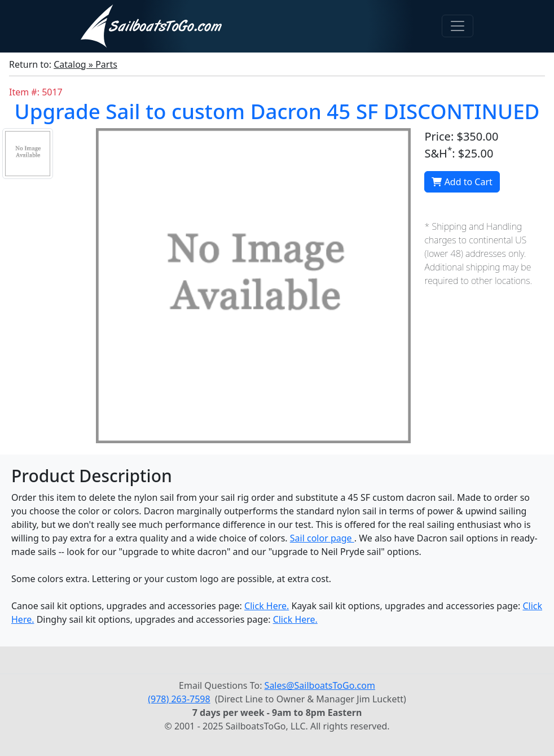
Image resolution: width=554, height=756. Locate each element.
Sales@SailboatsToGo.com (320, 685)
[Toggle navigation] (458, 26)
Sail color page (322, 538)
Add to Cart (462, 182)
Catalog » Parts (85, 64)
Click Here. (267, 606)
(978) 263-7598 (179, 699)
